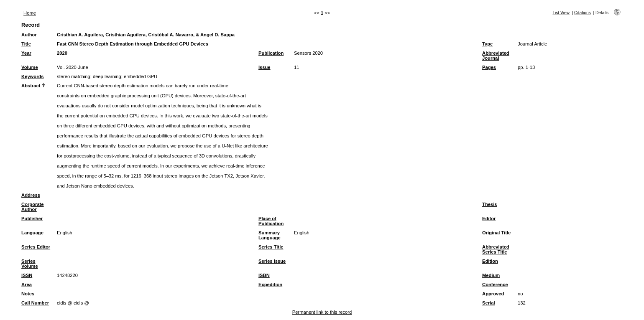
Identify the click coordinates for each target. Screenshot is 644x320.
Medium (491, 275)
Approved (493, 294)
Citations (583, 13)
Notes (28, 294)
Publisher (32, 218)
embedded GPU (141, 76)
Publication (271, 53)
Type (487, 44)
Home (30, 13)
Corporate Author (32, 207)
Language (32, 233)
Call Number (35, 303)
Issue (264, 67)
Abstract (31, 86)
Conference (495, 284)
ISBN (264, 275)
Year (26, 53)
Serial (488, 303)
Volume (30, 67)
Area (27, 284)
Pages (489, 67)
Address (31, 195)
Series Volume (30, 264)
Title (26, 44)
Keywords (32, 76)
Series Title (271, 247)
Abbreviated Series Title (496, 249)
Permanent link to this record (322, 312)
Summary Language (270, 235)
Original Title (496, 233)
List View (561, 13)
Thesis (489, 204)
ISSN (27, 275)
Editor (489, 218)
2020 (62, 53)
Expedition (270, 284)
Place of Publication (271, 221)
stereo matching (74, 76)
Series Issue (272, 261)
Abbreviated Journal (496, 56)
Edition (490, 261)
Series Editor (36, 247)
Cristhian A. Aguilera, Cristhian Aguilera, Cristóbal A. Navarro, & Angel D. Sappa (146, 35)
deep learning (107, 76)
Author (29, 35)
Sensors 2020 (308, 53)
